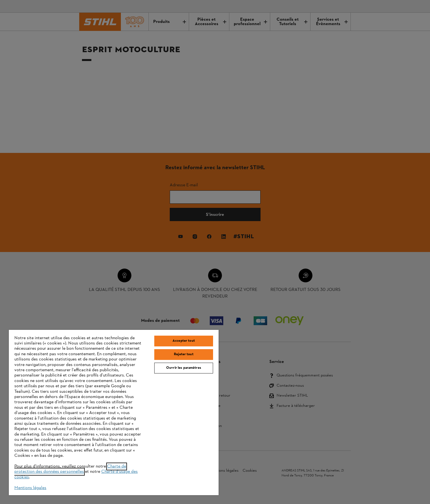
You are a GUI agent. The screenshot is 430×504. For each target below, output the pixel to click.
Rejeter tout (184, 354)
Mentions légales (30, 488)
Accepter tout (184, 341)
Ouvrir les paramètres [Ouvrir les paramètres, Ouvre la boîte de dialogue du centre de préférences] (184, 368)
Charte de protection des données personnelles (70, 469)
